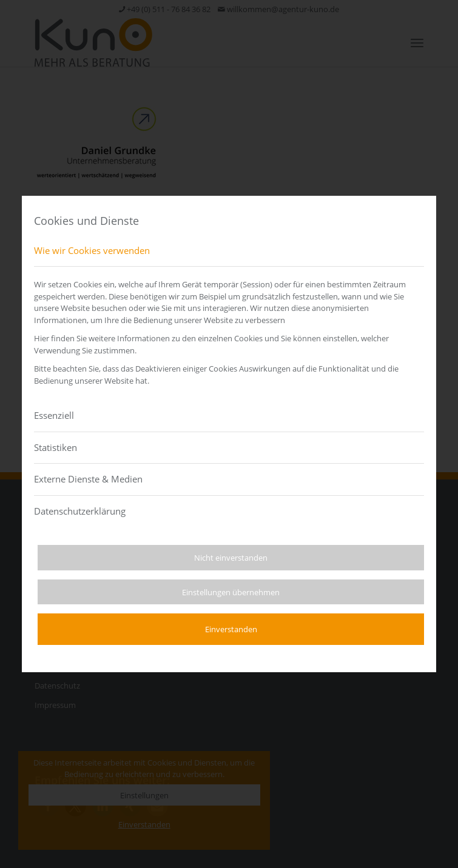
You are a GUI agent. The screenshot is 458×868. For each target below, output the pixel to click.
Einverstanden (231, 629)
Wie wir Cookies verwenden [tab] (92, 250)
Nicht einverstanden (231, 558)
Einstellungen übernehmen (231, 592)
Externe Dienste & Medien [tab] (88, 479)
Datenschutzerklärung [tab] (80, 511)
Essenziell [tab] (54, 415)
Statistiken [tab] (56, 447)
